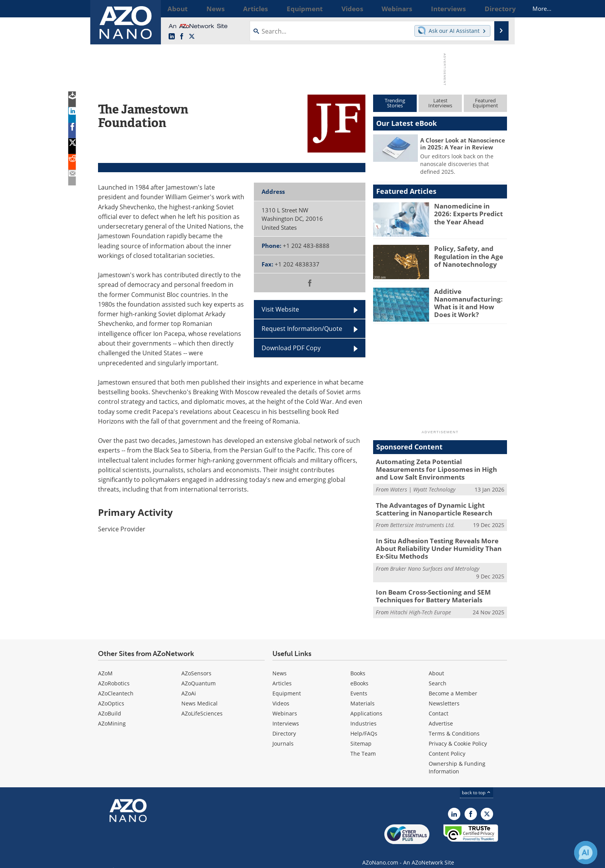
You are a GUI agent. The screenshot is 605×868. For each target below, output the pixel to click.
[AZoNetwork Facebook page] (182, 37)
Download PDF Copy (291, 348)
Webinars (285, 705)
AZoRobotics (114, 675)
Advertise (441, 715)
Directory (284, 725)
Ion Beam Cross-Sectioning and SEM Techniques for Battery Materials (427, 588)
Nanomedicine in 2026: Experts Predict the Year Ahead (470, 213)
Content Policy (447, 745)
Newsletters (444, 695)
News (280, 665)
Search (438, 675)
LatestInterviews (440, 103)
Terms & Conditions (454, 725)
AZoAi (189, 685)
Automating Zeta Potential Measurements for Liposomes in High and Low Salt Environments (437, 468)
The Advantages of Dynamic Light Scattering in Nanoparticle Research (440, 506)
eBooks (359, 675)
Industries (363, 715)
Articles (282, 675)
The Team (363, 745)
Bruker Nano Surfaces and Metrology (435, 562)
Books (358, 665)
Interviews (286, 715)
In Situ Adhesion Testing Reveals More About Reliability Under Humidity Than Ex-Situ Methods (441, 543)
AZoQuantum (199, 675)
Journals (283, 735)
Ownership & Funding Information (457, 759)
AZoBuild (110, 705)
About (436, 665)
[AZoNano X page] (192, 37)
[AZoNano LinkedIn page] (172, 37)
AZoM (105, 665)
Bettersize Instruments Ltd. (422, 521)
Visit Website (280, 309)
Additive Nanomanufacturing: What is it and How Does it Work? (469, 302)
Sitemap (361, 735)
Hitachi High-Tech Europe (421, 604)
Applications (366, 705)
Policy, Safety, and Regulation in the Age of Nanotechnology (469, 255)
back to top (477, 784)
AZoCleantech (116, 685)
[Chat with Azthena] (586, 853)
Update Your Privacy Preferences (156, 858)
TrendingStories (395, 103)
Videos (281, 695)
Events (359, 685)
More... (497, 8)
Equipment (287, 685)
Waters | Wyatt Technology (423, 487)
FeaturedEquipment (485, 103)
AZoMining (112, 715)
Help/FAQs (364, 725)
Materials (362, 695)
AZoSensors (196, 665)
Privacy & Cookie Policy (458, 735)
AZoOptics (111, 695)
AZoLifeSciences (202, 705)
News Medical (199, 695)
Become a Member (453, 685)
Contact (439, 705)
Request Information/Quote (302, 329)
